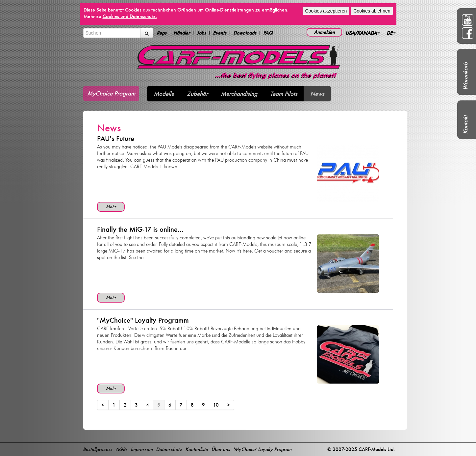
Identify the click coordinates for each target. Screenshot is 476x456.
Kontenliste (197, 449)
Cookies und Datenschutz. (130, 16)
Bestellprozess (98, 449)
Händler (182, 33)
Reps (162, 33)
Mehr (111, 207)
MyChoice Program (111, 93)
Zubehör (197, 94)
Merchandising (239, 94)
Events (220, 33)
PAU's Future (116, 138)
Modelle (164, 94)
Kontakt (465, 125)
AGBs (121, 449)
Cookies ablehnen (372, 11)
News (317, 94)
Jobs (201, 33)
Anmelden (324, 32)
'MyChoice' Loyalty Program (262, 449)
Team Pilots (284, 94)
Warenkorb (465, 76)
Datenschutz (169, 449)
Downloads (245, 33)
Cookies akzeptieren (326, 11)
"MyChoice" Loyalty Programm (143, 320)
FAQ (268, 33)
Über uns (221, 449)
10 (216, 405)
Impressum (142, 449)
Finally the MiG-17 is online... (140, 229)
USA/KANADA (363, 33)
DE (391, 33)
